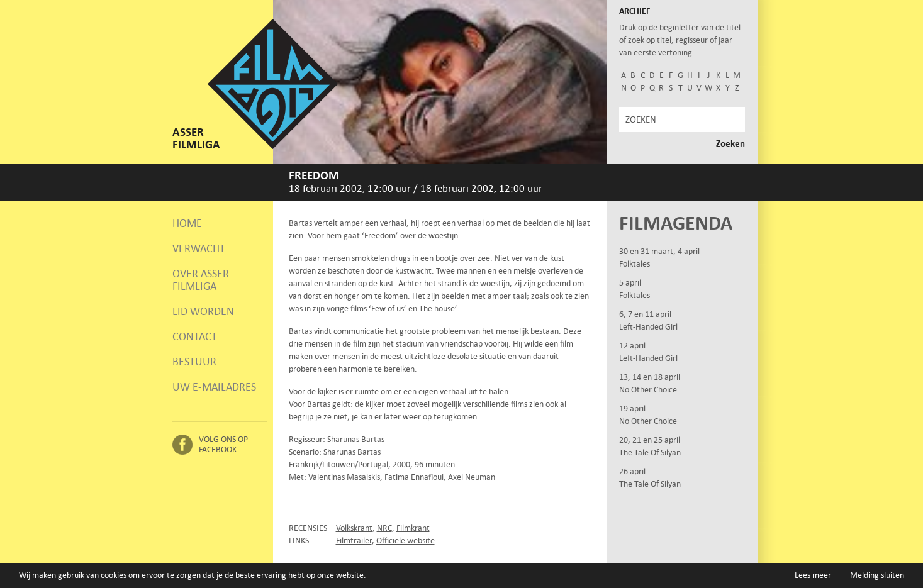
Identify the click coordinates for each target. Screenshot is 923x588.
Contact (195, 336)
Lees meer (813, 575)
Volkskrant (354, 528)
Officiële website (406, 541)
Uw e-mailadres (214, 387)
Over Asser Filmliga (201, 280)
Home (187, 223)
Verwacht (199, 248)
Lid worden (203, 311)
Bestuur (194, 362)
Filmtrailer (354, 541)
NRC (384, 528)
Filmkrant (413, 528)
